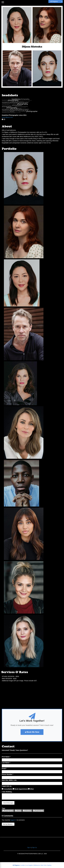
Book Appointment (20, 789)
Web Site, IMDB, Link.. (10, 780)
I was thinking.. (7, 792)
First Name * (6, 757)
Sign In (29, 848)
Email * (4, 768)
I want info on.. (7, 786)
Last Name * (6, 763)
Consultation (7, 789)
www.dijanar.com (7, 117)
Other (31, 789)
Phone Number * (8, 774)
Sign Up (35, 848)
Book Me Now (32, 732)
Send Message (8, 803)
